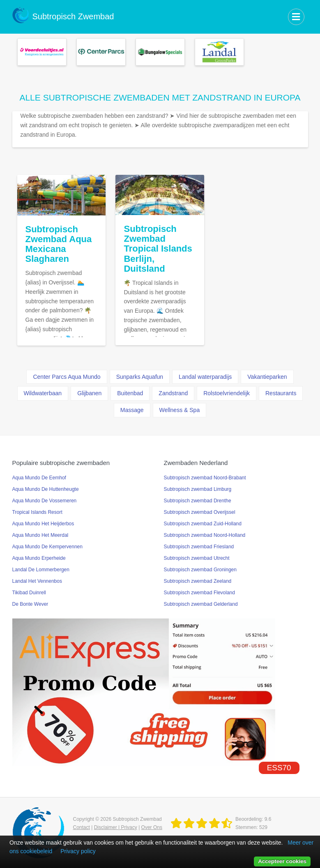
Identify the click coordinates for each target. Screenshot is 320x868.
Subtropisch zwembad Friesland (199, 547)
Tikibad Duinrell (29, 593)
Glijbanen (89, 393)
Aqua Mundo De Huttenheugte (46, 489)
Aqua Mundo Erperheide (39, 558)
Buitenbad (130, 393)
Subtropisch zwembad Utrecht (197, 558)
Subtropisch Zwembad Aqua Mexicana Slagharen (59, 244)
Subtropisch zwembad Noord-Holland (205, 535)
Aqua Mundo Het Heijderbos (43, 524)
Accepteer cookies (282, 861)
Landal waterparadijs (205, 377)
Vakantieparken (267, 377)
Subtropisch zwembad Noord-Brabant (205, 478)
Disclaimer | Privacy (116, 827)
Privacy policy (78, 851)
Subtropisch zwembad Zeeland (198, 581)
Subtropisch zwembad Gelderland (201, 604)
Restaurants (281, 393)
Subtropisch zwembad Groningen (200, 570)
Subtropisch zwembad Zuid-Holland (203, 524)
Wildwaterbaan (43, 393)
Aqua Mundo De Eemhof (39, 478)
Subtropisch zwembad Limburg (198, 489)
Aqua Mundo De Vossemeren (45, 501)
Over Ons (152, 827)
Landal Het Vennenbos (37, 581)
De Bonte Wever (30, 604)
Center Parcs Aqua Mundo (67, 377)
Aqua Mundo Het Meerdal (40, 535)
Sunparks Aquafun (140, 377)
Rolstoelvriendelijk (227, 393)
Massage (132, 410)
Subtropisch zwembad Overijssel (200, 512)
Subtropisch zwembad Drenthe (198, 501)
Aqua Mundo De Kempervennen (47, 547)
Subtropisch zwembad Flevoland (199, 593)
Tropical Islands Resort (37, 512)
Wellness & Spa (180, 410)
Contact (82, 827)
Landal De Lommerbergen (41, 570)
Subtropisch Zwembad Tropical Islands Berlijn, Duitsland (158, 249)
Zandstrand (173, 393)
